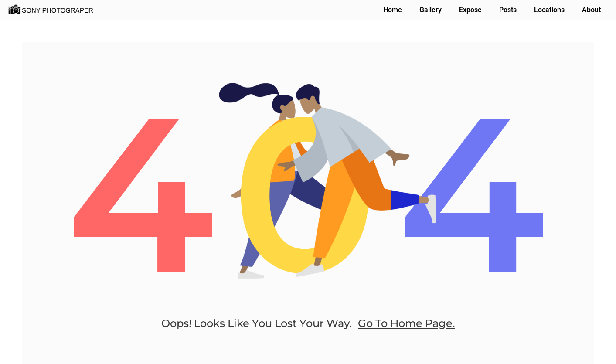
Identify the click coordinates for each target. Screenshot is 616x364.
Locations (549, 10)
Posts (508, 10)
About (591, 10)
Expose (470, 10)
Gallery (431, 10)
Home (393, 10)
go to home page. (406, 323)
